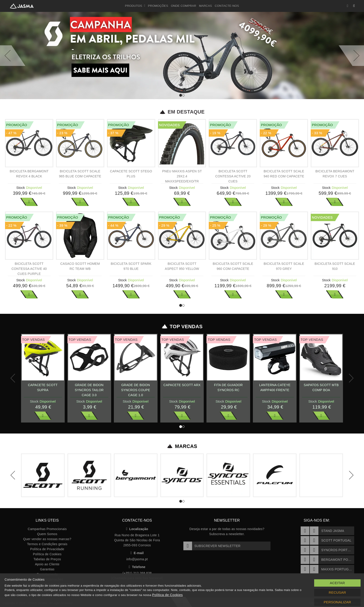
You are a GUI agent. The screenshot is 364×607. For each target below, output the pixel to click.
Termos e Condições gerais (47, 544)
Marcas (205, 6)
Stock (21, 188)
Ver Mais (29, 202)
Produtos (135, 6)
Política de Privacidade (47, 549)
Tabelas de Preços (47, 559)
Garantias (47, 569)
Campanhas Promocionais (47, 529)
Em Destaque (182, 112)
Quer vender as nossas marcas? (47, 539)
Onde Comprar (183, 6)
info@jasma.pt (137, 559)
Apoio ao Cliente (47, 564)
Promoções (158, 6)
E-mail (137, 553)
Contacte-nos (227, 6)
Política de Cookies (47, 554)
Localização (137, 529)
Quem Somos (47, 534)
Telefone (137, 567)
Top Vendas (182, 327)
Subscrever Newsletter (212, 546)
